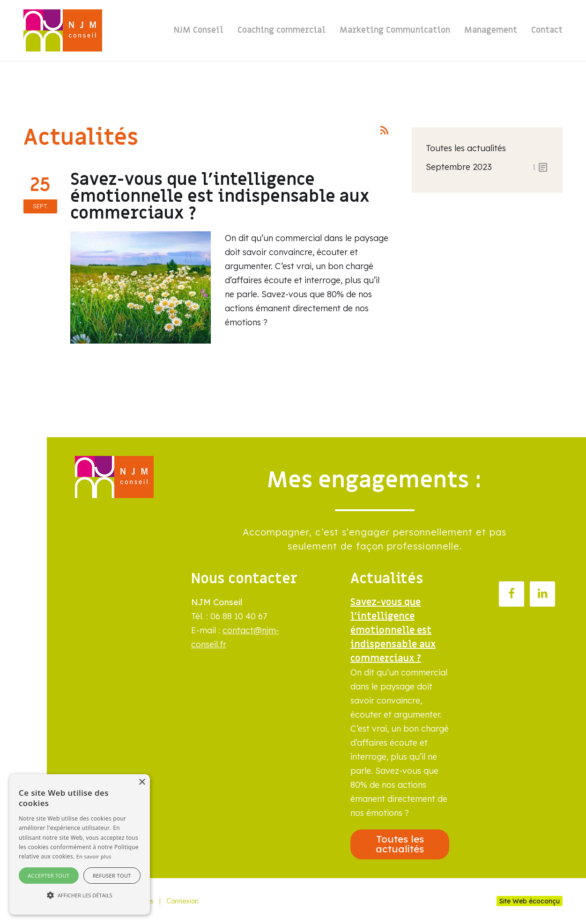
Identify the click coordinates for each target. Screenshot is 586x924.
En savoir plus (94, 856)
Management (491, 30)
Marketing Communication (395, 30)
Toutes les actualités (466, 148)
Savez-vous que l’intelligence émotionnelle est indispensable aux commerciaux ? (220, 196)
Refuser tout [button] (112, 876)
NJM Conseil (199, 30)
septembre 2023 (487, 167)
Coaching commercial (282, 30)
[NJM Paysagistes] (63, 30)
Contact (547, 30)
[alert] (80, 844)
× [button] (142, 782)
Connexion (182, 901)
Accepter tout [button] (48, 876)
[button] (80, 895)
